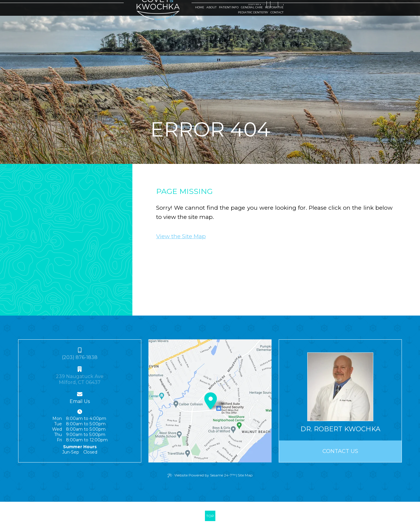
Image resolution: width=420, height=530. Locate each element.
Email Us (80, 401)
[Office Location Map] (211, 398)
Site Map (245, 475)
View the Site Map (181, 236)
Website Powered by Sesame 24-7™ (205, 475)
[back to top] (210, 516)
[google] (305, 5)
